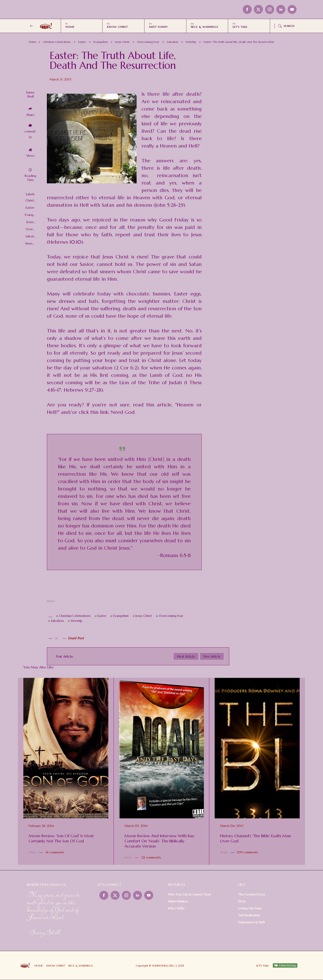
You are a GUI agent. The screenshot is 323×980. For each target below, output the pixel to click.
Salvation (172, 42)
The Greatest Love (252, 894)
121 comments (151, 857)
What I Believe (178, 901)
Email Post (76, 638)
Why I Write (176, 908)
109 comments (248, 852)
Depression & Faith (252, 922)
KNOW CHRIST (117, 27)
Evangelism (101, 42)
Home (33, 42)
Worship (191, 42)
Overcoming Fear (148, 42)
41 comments (55, 852)
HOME (70, 27)
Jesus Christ (122, 42)
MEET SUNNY (158, 27)
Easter (82, 42)
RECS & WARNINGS (205, 27)
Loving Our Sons (250, 908)
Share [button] (30, 115)
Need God (123, 412)
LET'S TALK (240, 27)
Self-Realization (249, 915)
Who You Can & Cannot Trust (189, 894)
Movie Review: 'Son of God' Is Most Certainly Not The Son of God (61, 838)
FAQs (242, 901)
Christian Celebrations (57, 42)
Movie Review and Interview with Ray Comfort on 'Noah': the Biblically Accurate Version (159, 841)
